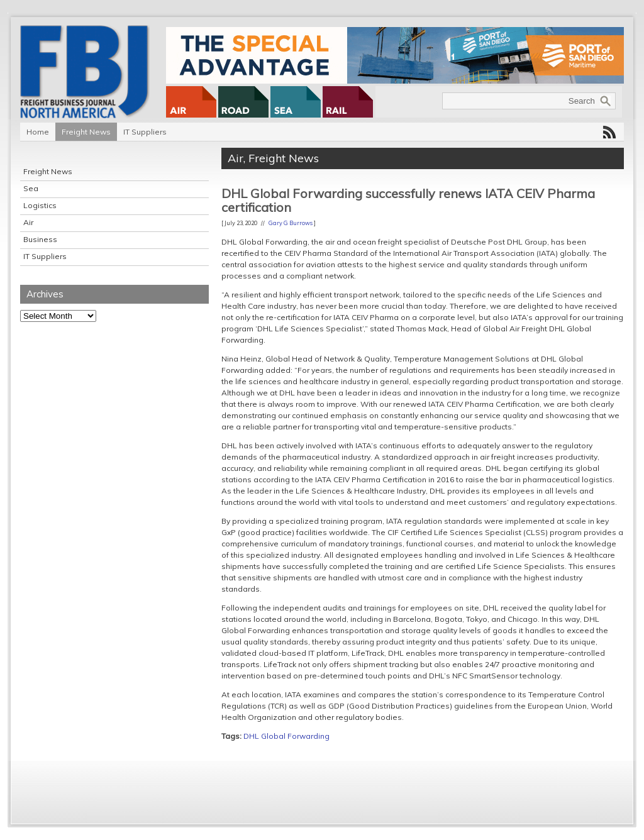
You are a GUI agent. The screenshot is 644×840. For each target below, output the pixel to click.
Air (28, 222)
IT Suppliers (145, 132)
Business (40, 239)
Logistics (40, 205)
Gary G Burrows (291, 223)
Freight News (86, 132)
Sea (31, 188)
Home (38, 132)
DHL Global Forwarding (286, 736)
